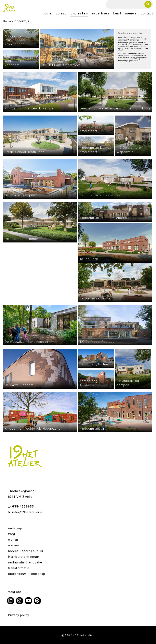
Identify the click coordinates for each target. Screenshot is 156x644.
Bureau (61, 14)
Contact (147, 14)
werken (14, 545)
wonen (13, 540)
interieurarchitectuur (24, 557)
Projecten (79, 14)
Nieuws (131, 14)
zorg (12, 534)
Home (47, 14)
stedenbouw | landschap (27, 574)
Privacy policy (19, 615)
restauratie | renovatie (25, 562)
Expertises (101, 14)
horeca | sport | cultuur (26, 551)
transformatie (19, 568)
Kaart (117, 14)
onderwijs (15, 528)
